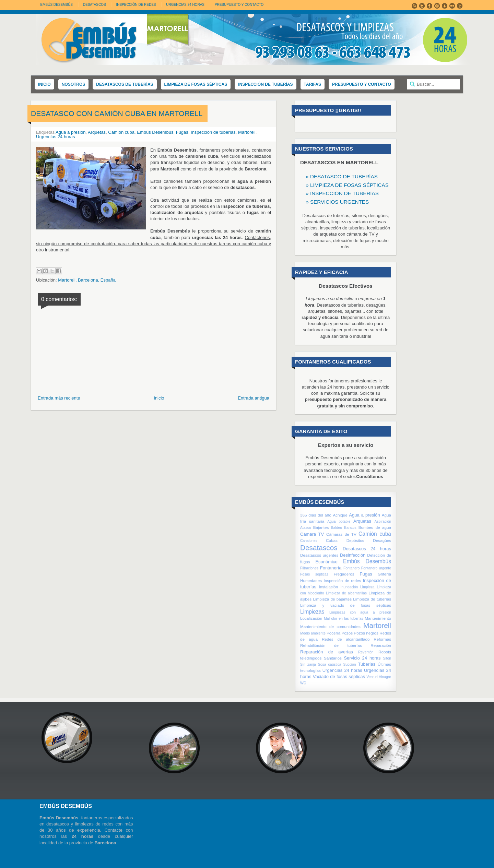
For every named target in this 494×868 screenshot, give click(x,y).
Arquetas (97, 132)
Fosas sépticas (314, 574)
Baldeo (337, 528)
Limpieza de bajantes (332, 599)
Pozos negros (366, 633)
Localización (311, 618)
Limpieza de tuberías (372, 599)
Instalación (328, 587)
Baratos (350, 528)
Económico (326, 562)
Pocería (333, 633)
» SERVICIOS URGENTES (337, 202)
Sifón (387, 658)
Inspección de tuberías (213, 132)
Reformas (382, 639)
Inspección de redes (342, 580)
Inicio (159, 398)
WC (303, 683)
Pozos (347, 633)
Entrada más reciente (59, 398)
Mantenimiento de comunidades (330, 626)
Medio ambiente (313, 633)
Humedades (311, 580)
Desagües (382, 540)
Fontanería (331, 568)
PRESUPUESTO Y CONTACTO (239, 5)
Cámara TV (312, 534)
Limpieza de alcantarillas (346, 593)
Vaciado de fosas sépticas (339, 676)
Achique (340, 515)
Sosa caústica (330, 664)
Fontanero (351, 568)
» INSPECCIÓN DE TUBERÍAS (342, 193)
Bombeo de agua (375, 527)
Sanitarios (333, 658)
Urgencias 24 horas (342, 670)
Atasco (306, 528)
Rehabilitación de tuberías (331, 645)
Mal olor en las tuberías (344, 619)
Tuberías (367, 664)
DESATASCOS (95, 5)
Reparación (381, 645)
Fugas (182, 132)
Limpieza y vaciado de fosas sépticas (346, 605)
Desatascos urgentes (319, 555)
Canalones (309, 541)
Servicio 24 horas (362, 658)
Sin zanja (308, 664)
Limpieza (367, 587)
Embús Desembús (57, 5)
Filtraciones (309, 568)
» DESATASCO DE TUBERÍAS (342, 176)
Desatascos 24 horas (367, 549)
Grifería (384, 574)
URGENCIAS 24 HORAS (185, 5)
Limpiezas (312, 612)
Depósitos (355, 540)
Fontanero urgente (376, 568)
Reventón (366, 652)
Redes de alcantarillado (346, 639)
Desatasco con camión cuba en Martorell (117, 113)
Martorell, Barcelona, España (87, 280)
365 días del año (316, 515)
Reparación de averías (327, 652)
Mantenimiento (378, 618)
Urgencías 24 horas (55, 137)
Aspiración (383, 521)
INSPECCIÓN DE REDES (136, 5)
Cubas (332, 540)
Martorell (247, 132)
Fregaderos (344, 574)
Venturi (372, 677)
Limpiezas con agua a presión (360, 612)
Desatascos (319, 548)
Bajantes (321, 527)
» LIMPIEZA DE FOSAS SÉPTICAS (347, 185)
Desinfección (353, 555)
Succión (350, 664)
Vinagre (385, 677)
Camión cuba (121, 132)
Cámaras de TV (341, 534)
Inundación (349, 587)
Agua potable (339, 521)
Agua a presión (70, 132)
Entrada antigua (254, 398)
